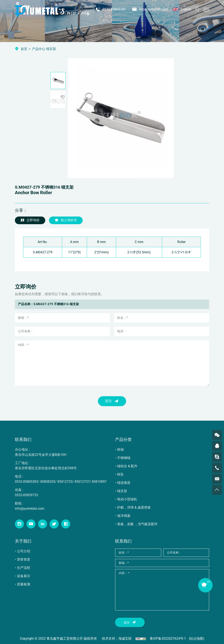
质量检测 (24, 584)
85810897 (99, 482)
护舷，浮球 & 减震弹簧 (134, 507)
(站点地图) (197, 639)
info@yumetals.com (154, 9)
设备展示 (24, 576)
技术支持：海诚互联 (117, 639)
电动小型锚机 (127, 499)
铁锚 (120, 450)
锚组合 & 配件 (127, 466)
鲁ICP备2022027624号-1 (168, 639)
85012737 (82, 482)
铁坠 (120, 474)
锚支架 (122, 491)
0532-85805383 (114, 9)
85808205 (48, 482)
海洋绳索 (124, 516)
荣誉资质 (24, 559)
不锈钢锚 (124, 458)
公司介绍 (24, 551)
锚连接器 (124, 483)
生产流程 (24, 568)
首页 (24, 49)
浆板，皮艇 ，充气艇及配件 (137, 524)
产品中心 (39, 49)
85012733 (65, 482)
